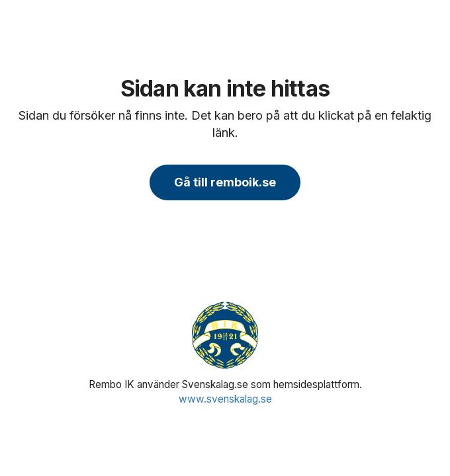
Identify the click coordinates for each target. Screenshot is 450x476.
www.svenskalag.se (225, 399)
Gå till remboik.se (225, 182)
